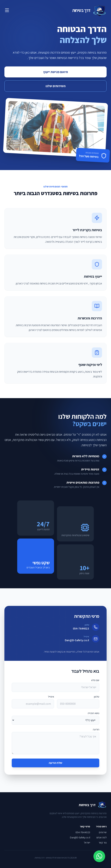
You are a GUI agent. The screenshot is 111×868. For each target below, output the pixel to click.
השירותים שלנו (56, 86)
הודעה (96, 729)
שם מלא (95, 680)
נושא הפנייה (94, 713)
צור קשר (103, 843)
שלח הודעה (55, 763)
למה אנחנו (101, 837)
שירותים (103, 832)
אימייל (51, 697)
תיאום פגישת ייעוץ (56, 72)
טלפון (97, 697)
